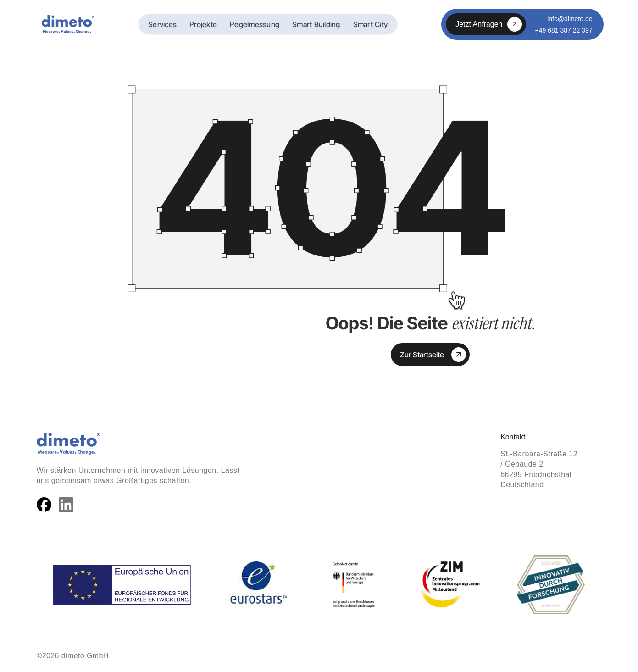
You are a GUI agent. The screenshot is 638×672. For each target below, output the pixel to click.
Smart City (371, 24)
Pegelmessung (255, 24)
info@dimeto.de (570, 19)
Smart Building (316, 24)
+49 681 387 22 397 (564, 30)
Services (162, 24)
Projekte (203, 24)
